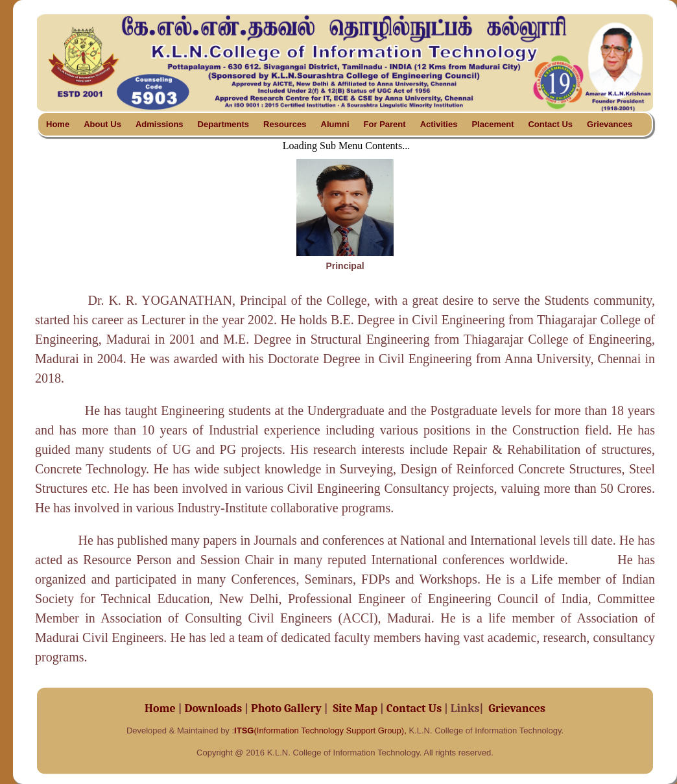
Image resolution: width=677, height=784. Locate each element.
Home (58, 124)
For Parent (385, 124)
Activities (439, 124)
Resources (285, 124)
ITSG (244, 731)
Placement (493, 124)
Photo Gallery (286, 708)
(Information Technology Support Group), (330, 731)
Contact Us (550, 124)
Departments (223, 124)
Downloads (214, 708)
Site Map (357, 708)
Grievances (610, 124)
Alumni (335, 124)
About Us (102, 124)
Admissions (160, 124)
